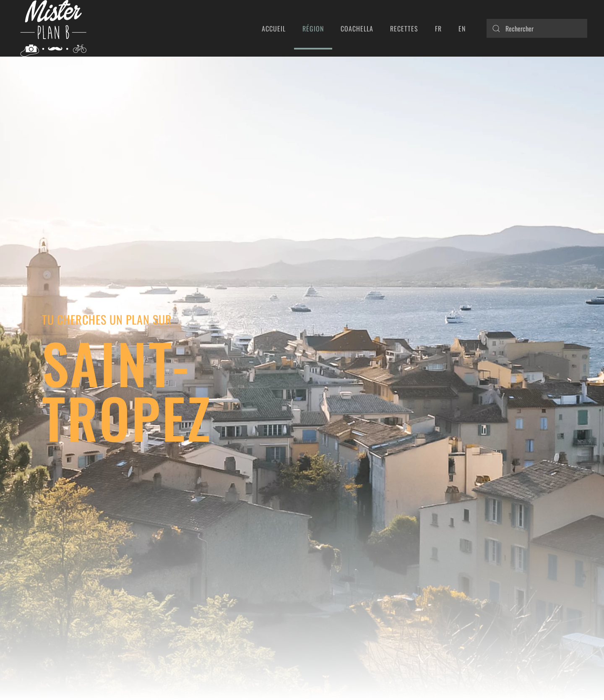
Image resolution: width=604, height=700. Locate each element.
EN (462, 29)
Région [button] (313, 29)
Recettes (404, 29)
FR (438, 29)
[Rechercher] (537, 28)
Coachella (357, 29)
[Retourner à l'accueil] (53, 28)
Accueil (274, 29)
